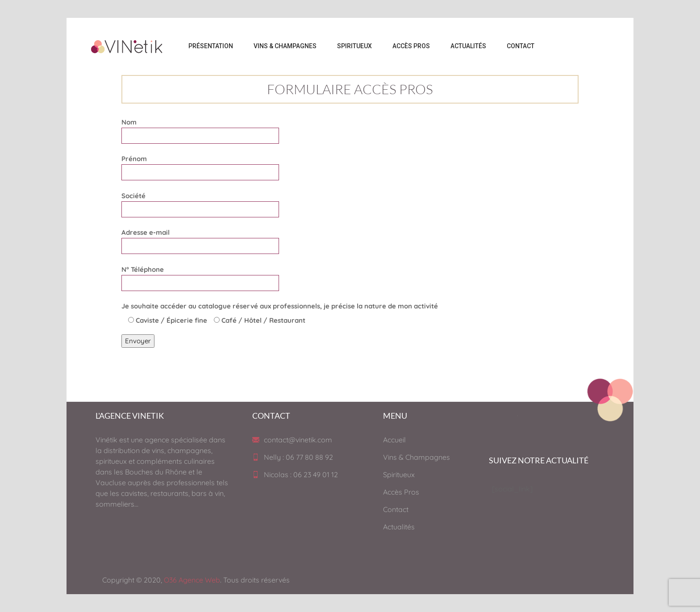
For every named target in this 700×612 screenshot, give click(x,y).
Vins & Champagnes (417, 457)
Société (200, 202)
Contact (396, 509)
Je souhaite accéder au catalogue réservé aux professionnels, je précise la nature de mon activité (280, 306)
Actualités (399, 527)
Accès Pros (401, 492)
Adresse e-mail (200, 239)
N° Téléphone (200, 276)
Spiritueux (399, 475)
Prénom (200, 165)
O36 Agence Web (192, 580)
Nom (200, 129)
